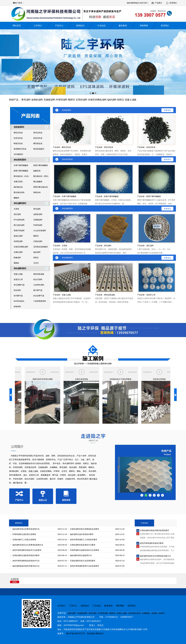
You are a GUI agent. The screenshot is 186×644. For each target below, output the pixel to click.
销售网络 (144, 26)
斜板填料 (17, 306)
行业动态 (102, 26)
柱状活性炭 (18, 138)
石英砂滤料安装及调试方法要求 (83, 545)
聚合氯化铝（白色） (22, 176)
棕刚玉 (121, 100)
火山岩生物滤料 (40, 231)
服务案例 (123, 26)
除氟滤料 (17, 258)
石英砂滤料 (82, 100)
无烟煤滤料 (49, 100)
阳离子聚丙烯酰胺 (41, 165)
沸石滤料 (17, 214)
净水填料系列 (20, 268)
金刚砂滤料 (37, 100)
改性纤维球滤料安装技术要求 (152, 543)
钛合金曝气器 (39, 296)
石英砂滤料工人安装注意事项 (24, 540)
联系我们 (173, 3)
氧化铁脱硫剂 (39, 149)
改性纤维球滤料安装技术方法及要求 (27, 550)
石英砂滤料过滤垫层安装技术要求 (26, 555)
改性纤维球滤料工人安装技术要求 (84, 540)
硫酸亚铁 (37, 171)
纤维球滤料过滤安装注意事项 (24, 534)
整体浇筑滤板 (39, 274)
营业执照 (91, 634)
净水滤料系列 (20, 203)
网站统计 (100, 634)
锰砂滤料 (112, 100)
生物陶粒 (146, 613)
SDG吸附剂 (18, 154)
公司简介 (38, 26)
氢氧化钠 (37, 192)
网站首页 (17, 26)
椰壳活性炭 (18, 133)
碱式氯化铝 (18, 187)
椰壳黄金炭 (38, 143)
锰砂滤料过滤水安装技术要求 (82, 534)
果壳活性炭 (38, 133)
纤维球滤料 (62, 100)
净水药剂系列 (20, 160)
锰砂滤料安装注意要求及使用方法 (26, 529)
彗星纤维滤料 (19, 231)
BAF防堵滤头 (19, 301)
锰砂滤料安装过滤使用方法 (81, 555)
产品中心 (59, 26)
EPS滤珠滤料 (19, 220)
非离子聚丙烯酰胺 (21, 165)
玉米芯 (36, 263)
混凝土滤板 (131, 100)
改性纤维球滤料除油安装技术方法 (26, 561)
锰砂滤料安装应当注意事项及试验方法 (155, 556)
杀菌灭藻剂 (18, 182)
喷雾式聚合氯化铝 (41, 187)
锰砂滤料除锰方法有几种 (145, 3)
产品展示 (158, 3)
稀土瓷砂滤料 (19, 225)
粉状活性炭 (38, 138)
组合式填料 (38, 279)
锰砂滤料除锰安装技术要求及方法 (26, 566)
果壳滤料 (26, 100)
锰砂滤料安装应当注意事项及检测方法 (28, 545)
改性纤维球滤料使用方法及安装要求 (84, 566)
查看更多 (167, 110)
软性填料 (17, 290)
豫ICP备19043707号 (76, 634)
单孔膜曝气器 (19, 285)
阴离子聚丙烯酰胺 (21, 171)
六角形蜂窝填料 (40, 301)
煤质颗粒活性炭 (20, 149)
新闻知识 (80, 26)
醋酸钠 (16, 198)
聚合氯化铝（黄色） (41, 176)
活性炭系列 (19, 127)
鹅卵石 (72, 100)
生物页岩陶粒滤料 (97, 100)
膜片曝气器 (38, 290)
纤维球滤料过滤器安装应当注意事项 (84, 550)
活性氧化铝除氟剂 (41, 247)
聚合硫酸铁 (38, 182)
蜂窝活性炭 (18, 143)
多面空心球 (18, 279)
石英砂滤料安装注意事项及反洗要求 (84, 529)
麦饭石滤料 (18, 236)
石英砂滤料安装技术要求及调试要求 (154, 530)
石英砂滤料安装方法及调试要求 (83, 561)
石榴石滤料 (18, 252)
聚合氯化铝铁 (19, 192)
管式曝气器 (18, 296)
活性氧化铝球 (134, 613)
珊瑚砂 (16, 263)
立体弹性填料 (39, 285)
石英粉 (16, 209)
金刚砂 (154, 613)
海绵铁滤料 (18, 241)
